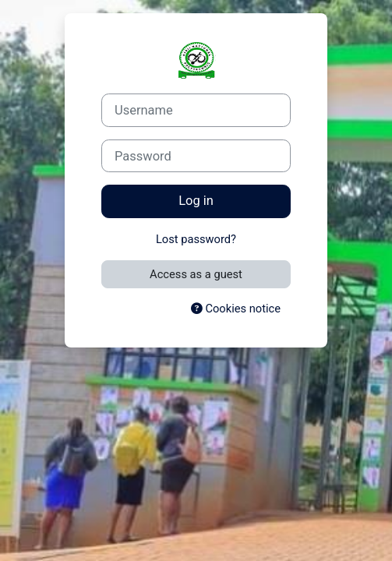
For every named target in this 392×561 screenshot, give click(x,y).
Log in (196, 201)
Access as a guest (196, 274)
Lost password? (196, 239)
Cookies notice (236, 309)
